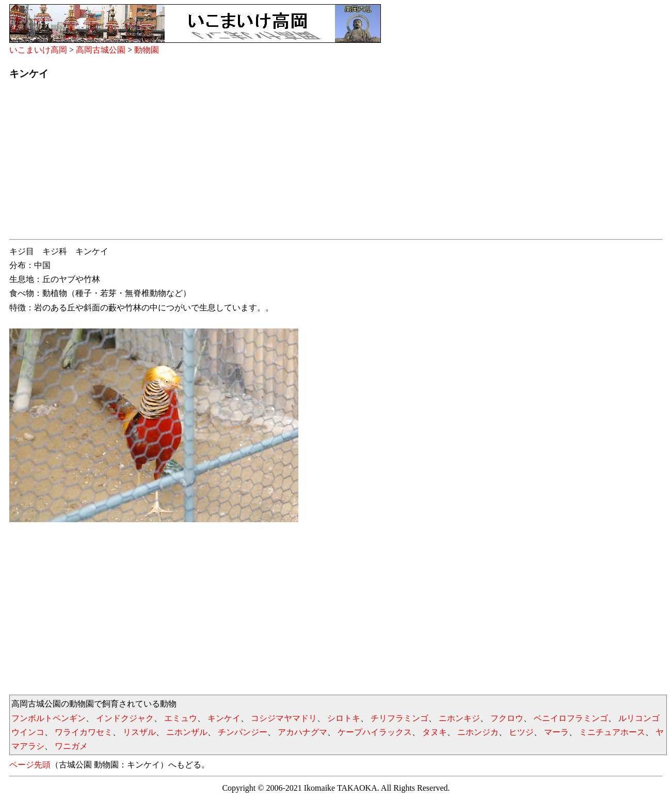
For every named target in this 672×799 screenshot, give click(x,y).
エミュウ (181, 718)
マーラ (556, 732)
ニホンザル (187, 732)
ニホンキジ (459, 718)
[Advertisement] (319, 163)
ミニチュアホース (612, 732)
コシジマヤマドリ (284, 718)
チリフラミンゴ (399, 718)
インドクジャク (125, 718)
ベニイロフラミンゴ (571, 718)
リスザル (139, 732)
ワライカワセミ (84, 732)
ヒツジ (521, 732)
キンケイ (224, 718)
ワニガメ (71, 746)
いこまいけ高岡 (38, 50)
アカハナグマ (302, 732)
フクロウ (507, 718)
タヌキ (435, 732)
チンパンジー (243, 732)
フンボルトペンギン (49, 718)
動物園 (147, 50)
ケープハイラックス (375, 732)
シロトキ (344, 718)
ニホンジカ (478, 732)
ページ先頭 (30, 765)
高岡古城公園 (101, 50)
